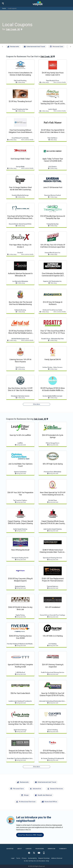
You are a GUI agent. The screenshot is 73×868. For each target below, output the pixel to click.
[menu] (3, 3)
